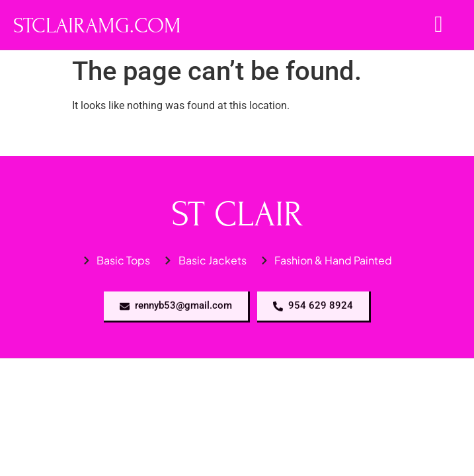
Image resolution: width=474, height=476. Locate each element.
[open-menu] (438, 25)
